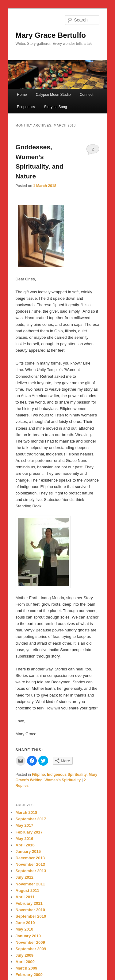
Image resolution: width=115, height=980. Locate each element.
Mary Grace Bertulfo (51, 35)
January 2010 (28, 936)
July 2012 (25, 877)
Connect (87, 95)
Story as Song (55, 107)
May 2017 (25, 825)
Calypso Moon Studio (53, 95)
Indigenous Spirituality (67, 775)
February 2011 (29, 903)
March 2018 (27, 812)
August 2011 (27, 890)
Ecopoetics (26, 107)
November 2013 (30, 864)
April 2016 (25, 845)
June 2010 (25, 923)
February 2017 (29, 832)
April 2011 (25, 897)
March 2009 (27, 968)
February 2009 (29, 975)
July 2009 (25, 955)
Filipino (38, 775)
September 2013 (31, 871)
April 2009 (25, 962)
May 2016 (25, 839)
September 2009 (31, 949)
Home (22, 95)
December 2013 (30, 858)
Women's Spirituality (63, 780)
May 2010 (25, 929)
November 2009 (30, 942)
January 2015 (28, 851)
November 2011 (30, 884)
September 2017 (31, 819)
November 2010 (30, 910)
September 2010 (31, 916)
